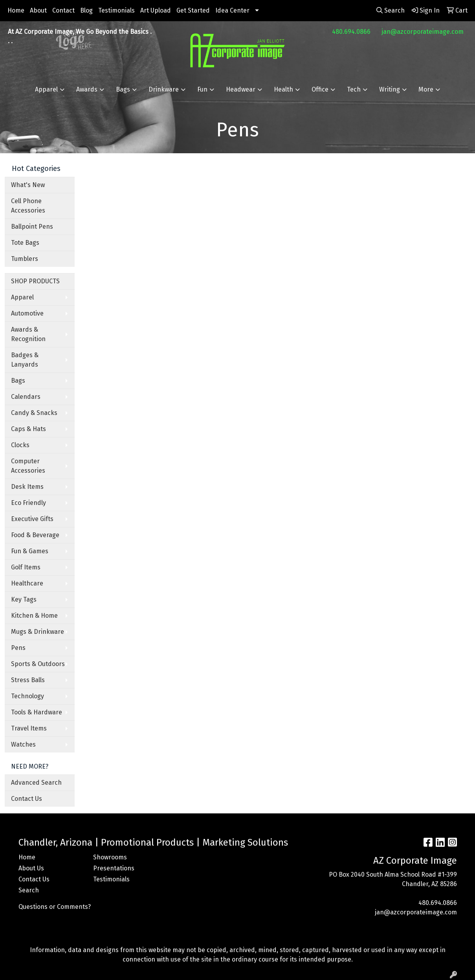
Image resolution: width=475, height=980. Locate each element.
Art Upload (156, 10)
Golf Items (26, 567)
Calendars (26, 397)
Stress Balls (28, 680)
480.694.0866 (351, 32)
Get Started (193, 10)
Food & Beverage (35, 535)
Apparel (22, 297)
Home (16, 10)
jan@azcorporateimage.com (423, 32)
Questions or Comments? (55, 907)
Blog (86, 10)
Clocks (20, 445)
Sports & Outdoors (38, 664)
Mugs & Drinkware (38, 632)
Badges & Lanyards (25, 360)
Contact (63, 10)
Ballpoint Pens (32, 227)
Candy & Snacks (34, 413)
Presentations (114, 868)
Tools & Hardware (37, 712)
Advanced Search (36, 783)
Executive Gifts (32, 519)
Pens (18, 648)
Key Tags (24, 599)
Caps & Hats (28, 429)
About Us (31, 868)
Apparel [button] (46, 89)
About (38, 10)
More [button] (426, 89)
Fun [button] (202, 89)
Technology (28, 696)
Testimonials (116, 10)
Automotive (27, 313)
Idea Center (232, 10)
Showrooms (110, 857)
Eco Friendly (28, 503)
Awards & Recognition (28, 334)
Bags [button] (123, 89)
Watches (23, 744)
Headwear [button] (241, 89)
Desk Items (27, 487)
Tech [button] (354, 89)
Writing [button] (390, 89)
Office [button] (320, 89)
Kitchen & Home (34, 616)
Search (29, 890)
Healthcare (27, 583)
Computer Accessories (28, 466)
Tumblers (25, 259)
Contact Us (27, 799)
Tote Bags (25, 243)
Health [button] (283, 89)
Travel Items (29, 728)
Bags (18, 381)
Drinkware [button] (164, 89)
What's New (28, 185)
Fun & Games (30, 551)
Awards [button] (87, 89)
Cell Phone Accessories (28, 206)
